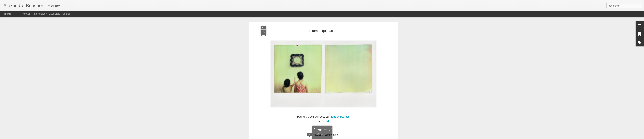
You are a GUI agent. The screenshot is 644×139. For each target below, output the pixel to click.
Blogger (343, 137)
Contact (66, 14)
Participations (40, 14)
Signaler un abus (354, 137)
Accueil (26, 14)
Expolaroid (55, 14)
